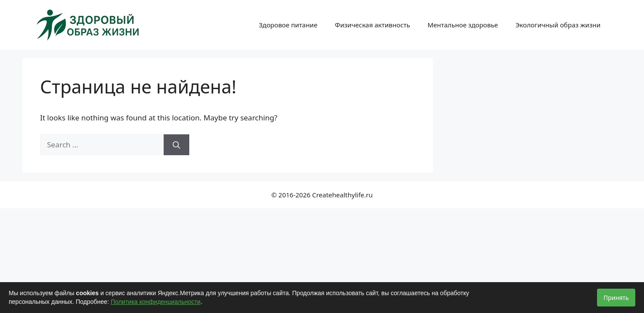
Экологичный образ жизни (558, 25)
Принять (616, 298)
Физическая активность (372, 25)
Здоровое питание (288, 25)
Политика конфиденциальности (156, 302)
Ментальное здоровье (463, 25)
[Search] (176, 145)
